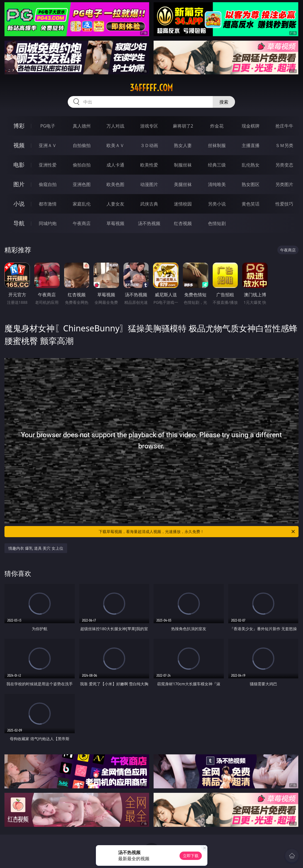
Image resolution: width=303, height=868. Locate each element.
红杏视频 (183, 223)
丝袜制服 (217, 145)
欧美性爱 (149, 165)
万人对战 (115, 126)
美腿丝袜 (183, 184)
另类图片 (284, 184)
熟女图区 (251, 184)
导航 (19, 223)
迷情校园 (183, 204)
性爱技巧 (284, 204)
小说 (19, 204)
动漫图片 (149, 184)
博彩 (19, 126)
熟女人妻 (183, 145)
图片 (19, 184)
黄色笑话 (251, 204)
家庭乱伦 (82, 204)
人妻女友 (115, 204)
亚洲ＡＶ (48, 145)
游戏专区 (149, 126)
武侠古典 (149, 204)
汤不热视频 (149, 223)
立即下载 (191, 856)
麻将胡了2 (183, 126)
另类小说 (217, 204)
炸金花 (217, 126)
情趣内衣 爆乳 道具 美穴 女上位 (36, 548)
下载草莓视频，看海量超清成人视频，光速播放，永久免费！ (197, 532)
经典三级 (217, 165)
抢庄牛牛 (284, 126)
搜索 (224, 102)
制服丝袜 (183, 165)
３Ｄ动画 (149, 145)
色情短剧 (217, 223)
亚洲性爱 (48, 165)
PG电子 (48, 126)
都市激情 (48, 204)
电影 (19, 165)
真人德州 (82, 126)
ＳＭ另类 (284, 145)
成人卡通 (115, 165)
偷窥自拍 (48, 184)
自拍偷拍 (82, 145)
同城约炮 (48, 223)
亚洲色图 (82, 184)
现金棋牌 (251, 126)
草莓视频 (115, 223)
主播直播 (251, 145)
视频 (19, 145)
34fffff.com (151, 88)
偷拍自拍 (82, 165)
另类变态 (284, 165)
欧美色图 (115, 184)
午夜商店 (82, 223)
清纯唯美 (217, 184)
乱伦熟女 (251, 165)
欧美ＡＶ (115, 145)
